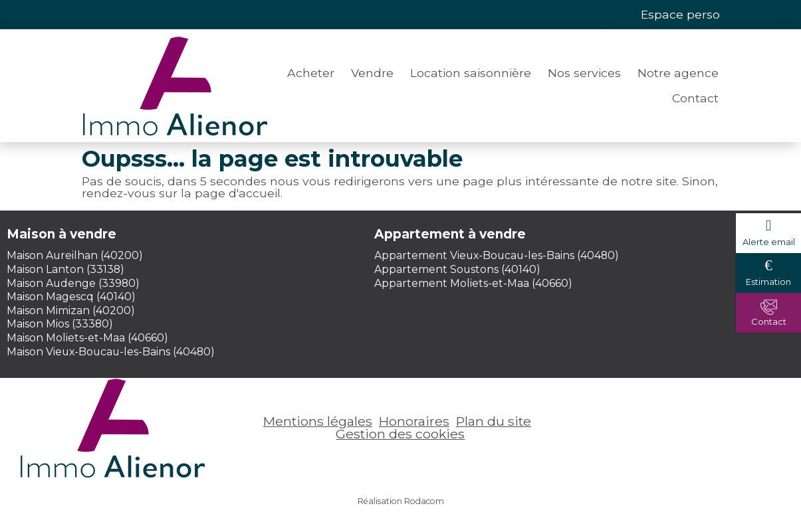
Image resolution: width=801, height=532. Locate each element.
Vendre (372, 73)
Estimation (768, 282)
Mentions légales (318, 421)
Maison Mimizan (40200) (71, 310)
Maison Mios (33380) (60, 324)
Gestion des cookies (400, 434)
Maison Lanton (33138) (65, 269)
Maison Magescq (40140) (71, 297)
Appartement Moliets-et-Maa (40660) (473, 283)
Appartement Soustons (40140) (457, 269)
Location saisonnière (471, 73)
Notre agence (678, 73)
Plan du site (494, 421)
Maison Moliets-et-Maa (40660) (87, 338)
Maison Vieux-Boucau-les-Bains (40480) (111, 352)
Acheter (311, 73)
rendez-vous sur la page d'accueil (181, 193)
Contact (695, 98)
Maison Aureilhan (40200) (75, 255)
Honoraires (414, 421)
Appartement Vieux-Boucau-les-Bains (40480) (497, 255)
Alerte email (769, 242)
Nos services (584, 73)
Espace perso (680, 14)
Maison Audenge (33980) (73, 283)
